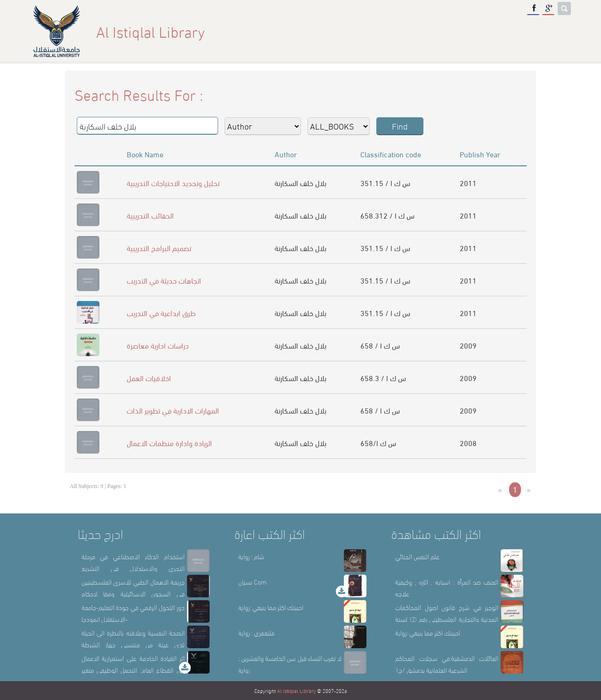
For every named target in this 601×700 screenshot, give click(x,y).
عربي (556, 31)
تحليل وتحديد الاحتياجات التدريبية (173, 183)
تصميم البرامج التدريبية (159, 248)
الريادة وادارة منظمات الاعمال (169, 443)
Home (352, 31)
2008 (468, 443)
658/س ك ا (378, 443)
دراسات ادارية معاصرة (158, 345)
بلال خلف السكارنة (300, 183)
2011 (468, 183)
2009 (468, 345)
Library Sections (448, 31)
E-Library (514, 31)
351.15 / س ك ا (385, 183)
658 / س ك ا (380, 345)
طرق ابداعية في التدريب (161, 313)
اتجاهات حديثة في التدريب (164, 280)
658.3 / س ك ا (383, 378)
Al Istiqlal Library (296, 691)
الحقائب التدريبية (150, 215)
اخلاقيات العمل (149, 378)
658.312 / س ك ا (387, 215)
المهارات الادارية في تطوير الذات (173, 410)
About (390, 31)
